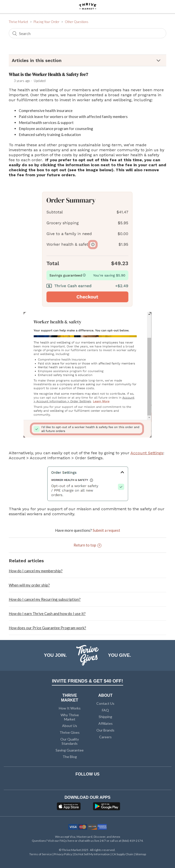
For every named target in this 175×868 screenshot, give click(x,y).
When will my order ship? (29, 585)
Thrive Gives (70, 732)
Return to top (87, 545)
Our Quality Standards (70, 741)
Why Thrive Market (70, 717)
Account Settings (147, 453)
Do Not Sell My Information (92, 854)
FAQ (105, 710)
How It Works (70, 708)
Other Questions (77, 22)
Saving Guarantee (70, 750)
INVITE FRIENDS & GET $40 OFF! (87, 681)
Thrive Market (18, 22)
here (71, 841)
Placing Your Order (46, 22)
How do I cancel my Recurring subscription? (45, 599)
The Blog (70, 757)
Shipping (105, 717)
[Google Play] (107, 808)
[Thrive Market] (88, 7)
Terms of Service (41, 854)
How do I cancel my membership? (36, 571)
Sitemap (141, 854)
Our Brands (105, 730)
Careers (105, 737)
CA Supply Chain (123, 854)
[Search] (87, 33)
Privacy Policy (63, 854)
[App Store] (69, 808)
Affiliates (106, 723)
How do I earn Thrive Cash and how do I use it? (47, 613)
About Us (70, 726)
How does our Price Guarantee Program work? (47, 628)
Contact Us (105, 703)
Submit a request (106, 530)
